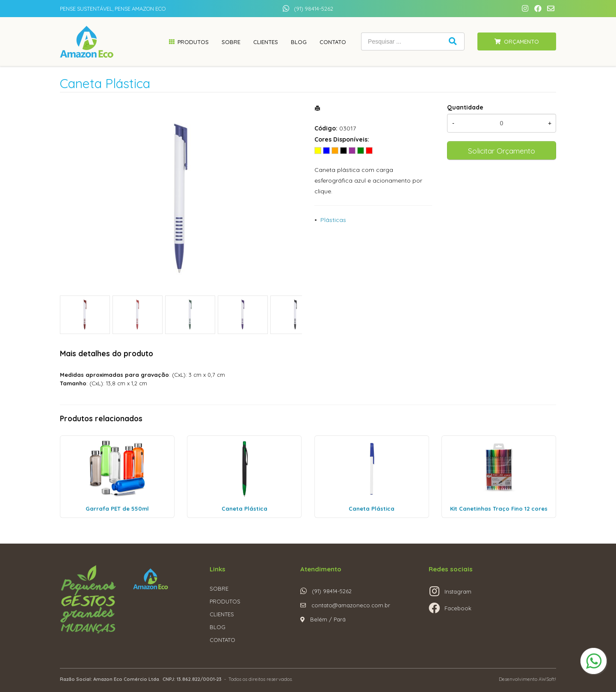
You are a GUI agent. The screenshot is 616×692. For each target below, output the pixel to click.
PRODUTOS (225, 601)
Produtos (193, 42)
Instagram (458, 591)
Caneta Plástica (244, 509)
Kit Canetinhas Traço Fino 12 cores (499, 509)
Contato (333, 42)
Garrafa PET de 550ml (117, 509)
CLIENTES (222, 614)
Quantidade (465, 107)
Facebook (458, 608)
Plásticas (333, 220)
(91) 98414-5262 (314, 9)
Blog (299, 42)
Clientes (266, 42)
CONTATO (222, 640)
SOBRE (219, 588)
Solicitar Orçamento (502, 151)
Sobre (231, 42)
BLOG (218, 627)
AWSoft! (547, 679)
